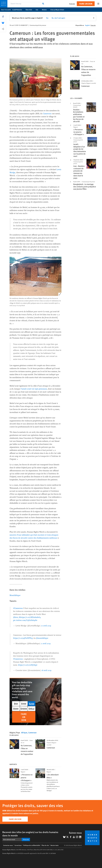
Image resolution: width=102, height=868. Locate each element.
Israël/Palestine (18, 10)
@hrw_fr (17, 617)
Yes (47, 18)
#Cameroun (18, 608)
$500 (16, 709)
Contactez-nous (8, 845)
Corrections (18, 845)
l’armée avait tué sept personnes (34, 389)
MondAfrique (15, 595)
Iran (38, 10)
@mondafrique (42, 638)
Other (32, 709)
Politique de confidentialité (32, 845)
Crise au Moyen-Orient (58, 10)
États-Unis (30, 10)
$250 (32, 704)
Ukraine (45, 10)
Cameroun (47, 114)
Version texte (54, 845)
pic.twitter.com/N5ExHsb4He (25, 620)
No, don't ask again (58, 18)
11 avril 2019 (46, 644)
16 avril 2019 (46, 670)
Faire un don (86, 4)
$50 (16, 704)
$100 (24, 704)
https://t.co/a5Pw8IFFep (23, 638)
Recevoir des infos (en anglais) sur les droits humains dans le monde (30, 834)
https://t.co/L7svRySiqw (28, 665)
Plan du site (45, 845)
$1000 (24, 709)
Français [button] (72, 4)
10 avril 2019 (46, 626)
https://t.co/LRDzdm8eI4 (30, 617)
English (87, 25)
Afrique (24, 733)
